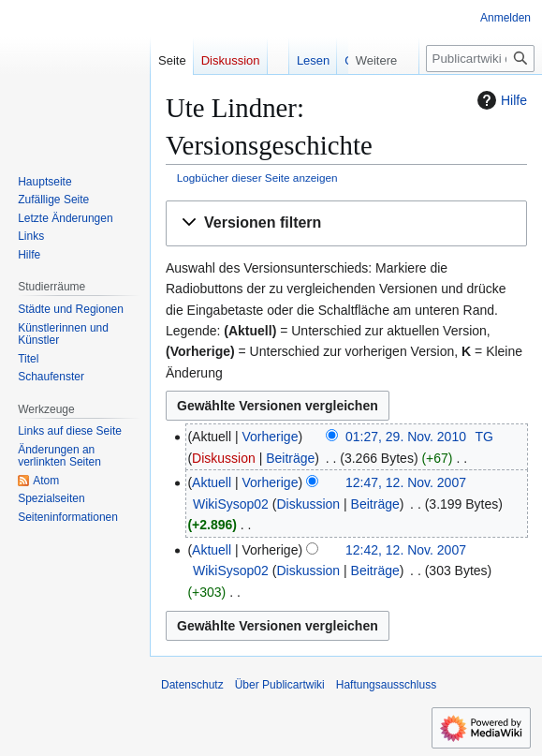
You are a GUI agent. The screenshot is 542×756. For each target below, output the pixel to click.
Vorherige (271, 437)
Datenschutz (192, 685)
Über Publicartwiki (280, 685)
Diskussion (224, 458)
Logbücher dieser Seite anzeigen (257, 178)
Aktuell (212, 482)
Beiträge (290, 458)
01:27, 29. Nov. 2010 (406, 437)
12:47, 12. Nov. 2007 (406, 482)
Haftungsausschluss (386, 685)
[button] (346, 223)
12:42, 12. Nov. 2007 (406, 550)
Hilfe (500, 100)
